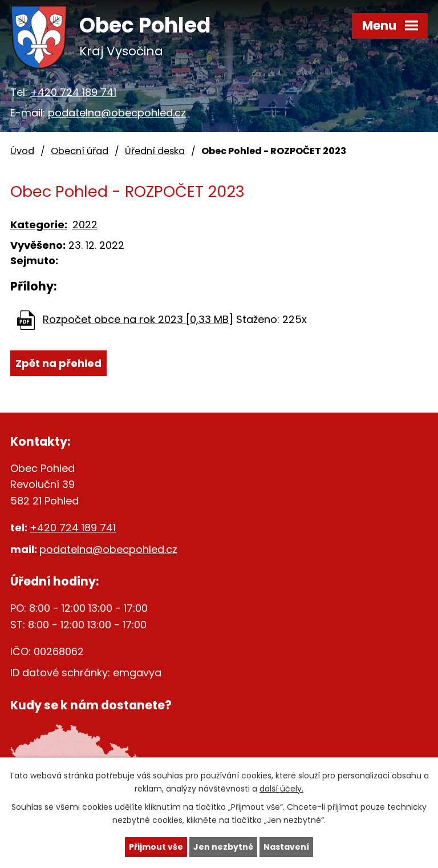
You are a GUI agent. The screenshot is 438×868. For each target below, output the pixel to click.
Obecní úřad (80, 151)
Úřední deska (155, 151)
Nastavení (286, 847)
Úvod (22, 151)
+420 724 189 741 (73, 92)
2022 (85, 225)
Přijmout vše (156, 847)
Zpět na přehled (58, 363)
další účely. (281, 789)
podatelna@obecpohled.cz (117, 113)
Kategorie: (39, 225)
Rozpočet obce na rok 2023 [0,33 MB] (138, 319)
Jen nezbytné (223, 847)
